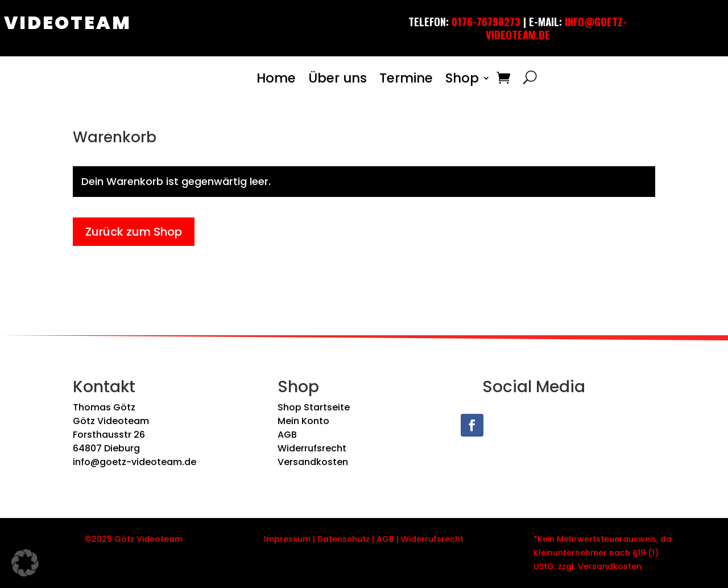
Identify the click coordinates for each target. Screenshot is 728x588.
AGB (287, 435)
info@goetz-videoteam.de (135, 462)
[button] (25, 563)
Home (276, 78)
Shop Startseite (314, 407)
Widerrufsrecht (312, 448)
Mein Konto (303, 421)
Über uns (338, 78)
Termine (406, 78)
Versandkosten (313, 462)
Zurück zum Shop (134, 232)
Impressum (287, 539)
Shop (462, 78)
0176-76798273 (486, 21)
